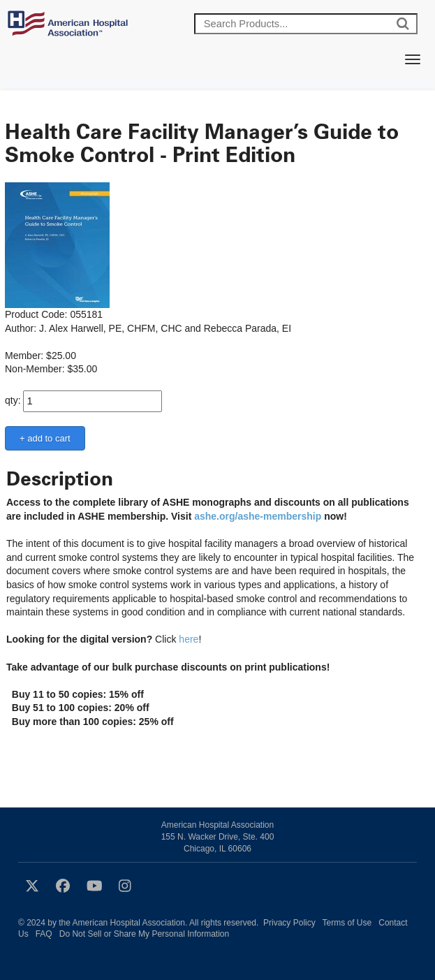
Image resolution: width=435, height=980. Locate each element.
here (189, 639)
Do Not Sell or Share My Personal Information (144, 934)
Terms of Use (347, 923)
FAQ (44, 934)
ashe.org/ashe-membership (258, 516)
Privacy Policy (289, 923)
